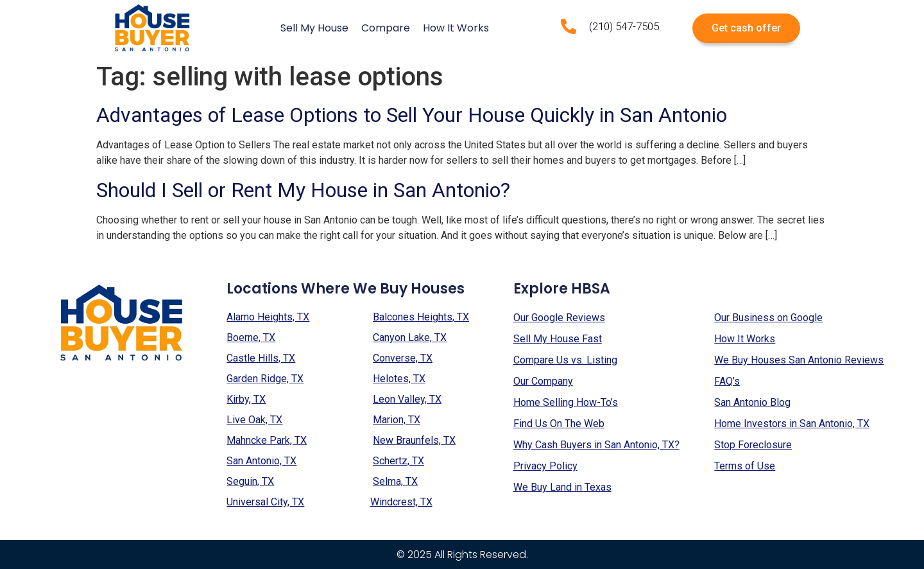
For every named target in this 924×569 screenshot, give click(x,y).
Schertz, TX (398, 461)
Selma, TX (395, 481)
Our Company (543, 381)
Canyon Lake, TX (410, 337)
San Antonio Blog (752, 402)
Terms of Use (745, 466)
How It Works (456, 28)
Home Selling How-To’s (566, 402)
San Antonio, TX (261, 461)
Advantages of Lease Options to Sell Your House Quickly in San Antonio (412, 115)
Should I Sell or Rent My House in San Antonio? (303, 190)
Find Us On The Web (559, 424)
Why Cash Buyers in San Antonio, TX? (596, 445)
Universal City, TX (265, 502)
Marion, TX (397, 420)
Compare (386, 28)
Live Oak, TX (254, 420)
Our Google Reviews (559, 318)
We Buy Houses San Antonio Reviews (799, 360)
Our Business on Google (768, 318)
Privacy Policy (545, 466)
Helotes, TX (399, 379)
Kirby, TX (246, 399)
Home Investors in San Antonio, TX (792, 424)
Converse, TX (403, 358)
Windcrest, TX (401, 502)
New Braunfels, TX (414, 440)
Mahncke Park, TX (267, 440)
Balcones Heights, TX (421, 317)
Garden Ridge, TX (265, 379)
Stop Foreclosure (753, 445)
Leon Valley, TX (407, 399)
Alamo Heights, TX (268, 317)
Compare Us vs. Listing (565, 360)
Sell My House (314, 28)
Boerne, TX (251, 337)
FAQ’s (727, 381)
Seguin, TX (250, 481)
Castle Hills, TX (261, 358)
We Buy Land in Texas (562, 487)
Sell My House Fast (558, 339)
